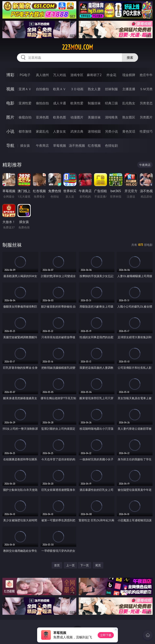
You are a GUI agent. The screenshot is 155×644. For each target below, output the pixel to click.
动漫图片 (77, 117)
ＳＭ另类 (146, 89)
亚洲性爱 (25, 103)
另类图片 (146, 117)
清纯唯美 (111, 117)
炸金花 (111, 75)
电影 (10, 103)
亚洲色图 (42, 117)
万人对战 (60, 75)
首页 (57, 565)
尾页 (98, 565)
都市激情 (25, 131)
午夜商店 (42, 146)
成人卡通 (60, 103)
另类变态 (146, 103)
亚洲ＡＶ (25, 89)
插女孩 (25, 146)
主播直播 (129, 89)
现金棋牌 (129, 75)
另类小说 (111, 131)
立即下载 (106, 635)
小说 (10, 131)
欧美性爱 (77, 103)
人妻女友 (60, 131)
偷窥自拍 (25, 117)
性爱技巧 (146, 131)
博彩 (10, 75)
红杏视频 (94, 146)
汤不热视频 (77, 146)
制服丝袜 (94, 103)
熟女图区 (129, 117)
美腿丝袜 (94, 117)
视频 (10, 89)
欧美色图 (60, 117)
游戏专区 (77, 75)
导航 (10, 145)
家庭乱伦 (42, 131)
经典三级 (111, 103)
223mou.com (77, 47)
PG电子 (25, 75)
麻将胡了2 (94, 75)
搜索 (130, 58)
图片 (10, 117)
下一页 (85, 565)
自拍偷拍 (42, 89)
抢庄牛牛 (146, 75)
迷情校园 (94, 131)
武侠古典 (77, 131)
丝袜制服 (111, 89)
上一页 (70, 565)
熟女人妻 (94, 89)
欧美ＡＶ (60, 89)
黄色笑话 (129, 131)
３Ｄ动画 (77, 89)
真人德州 (42, 75)
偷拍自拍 (42, 103)
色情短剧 (111, 146)
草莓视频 (60, 146)
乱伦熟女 (129, 103)
